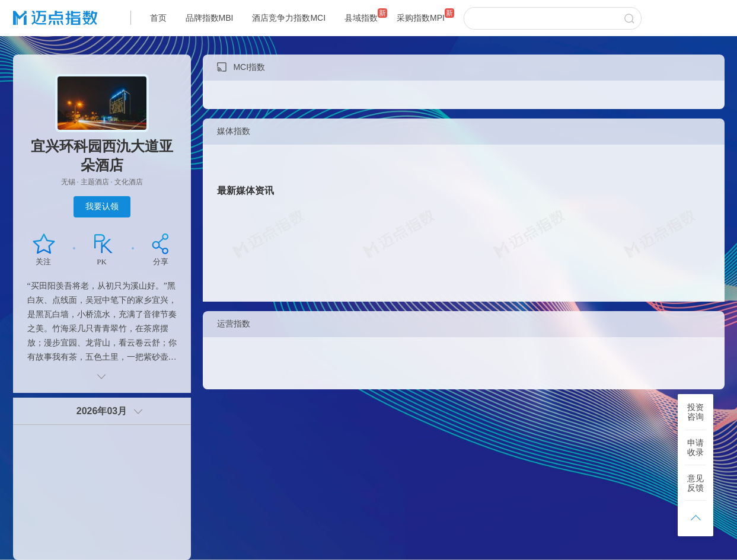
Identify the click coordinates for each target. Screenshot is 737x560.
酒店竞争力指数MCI (289, 18)
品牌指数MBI (210, 18)
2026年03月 (102, 411)
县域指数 (361, 18)
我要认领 (102, 206)
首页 (158, 18)
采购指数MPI (421, 18)
